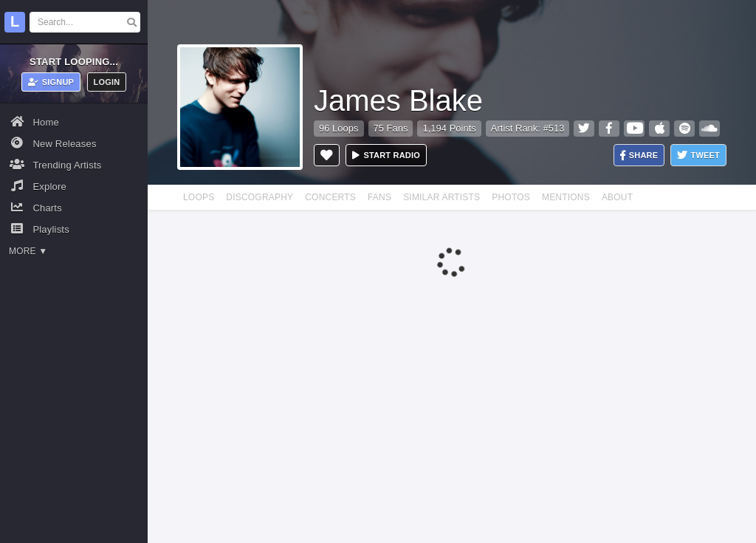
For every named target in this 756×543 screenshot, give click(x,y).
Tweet (698, 156)
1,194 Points (449, 128)
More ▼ (28, 251)
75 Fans (391, 128)
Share (639, 156)
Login (107, 82)
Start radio (386, 155)
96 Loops (339, 128)
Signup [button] (51, 82)
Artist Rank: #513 (528, 128)
